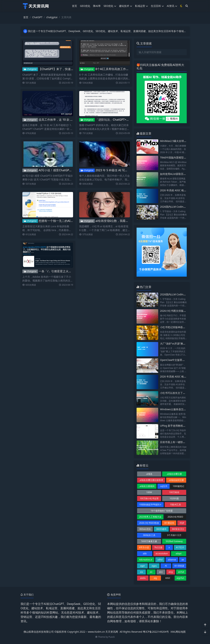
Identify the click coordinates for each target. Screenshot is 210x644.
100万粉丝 (174, 492)
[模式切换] (181, 6)
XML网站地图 (178, 632)
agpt (143, 566)
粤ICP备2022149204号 (156, 632)
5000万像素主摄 (149, 541)
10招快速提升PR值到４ (150, 505)
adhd (160, 560)
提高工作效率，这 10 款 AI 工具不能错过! (65, 120)
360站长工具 (149, 535)
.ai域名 (149, 474)
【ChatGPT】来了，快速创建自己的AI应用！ (68, 69)
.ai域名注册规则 (147, 486)
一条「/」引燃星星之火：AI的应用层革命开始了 (69, 271)
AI (166, 566)
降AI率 (97, 6)
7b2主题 (158, 547)
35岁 (182, 523)
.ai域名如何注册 (176, 480)
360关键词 (161, 529)
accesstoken (162, 554)
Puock (112, 637)
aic (151, 572)
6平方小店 (144, 547)
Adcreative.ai (146, 560)
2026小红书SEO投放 (149, 523)
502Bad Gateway (174, 541)
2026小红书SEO (175, 517)
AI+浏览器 (179, 566)
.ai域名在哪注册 (174, 474)
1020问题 (174, 498)
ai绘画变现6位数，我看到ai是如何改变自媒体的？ (128, 221)
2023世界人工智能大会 (150, 517)
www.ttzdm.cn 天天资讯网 (103, 632)
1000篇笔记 (178, 486)
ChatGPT (37, 17)
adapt (179, 554)
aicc (161, 572)
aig (155, 578)
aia (142, 572)
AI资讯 (172, 6)
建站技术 (126, 6)
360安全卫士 (178, 529)
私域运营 (141, 6)
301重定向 (169, 523)
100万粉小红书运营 (149, 498)
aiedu (143, 578)
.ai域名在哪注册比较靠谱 (151, 480)
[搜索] (187, 6)
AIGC (168, 578)
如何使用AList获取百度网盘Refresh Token (184, 174)
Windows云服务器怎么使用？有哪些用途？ (184, 409)
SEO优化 (110, 6)
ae (183, 560)
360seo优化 (145, 529)
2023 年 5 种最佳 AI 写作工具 (114, 170)
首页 (75, 6)
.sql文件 (164, 486)
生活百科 (157, 6)
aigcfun (180, 578)
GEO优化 (85, 6)
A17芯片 (180, 547)
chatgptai (52, 17)
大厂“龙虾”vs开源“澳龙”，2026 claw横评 (183, 344)
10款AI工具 (175, 505)
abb (145, 554)
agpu (154, 566)
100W (149, 492)
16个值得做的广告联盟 (162, 511)
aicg (171, 572)
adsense (172, 560)
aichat (181, 572)
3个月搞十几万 (174, 535)
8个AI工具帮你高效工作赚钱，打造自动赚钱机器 (127, 69)
